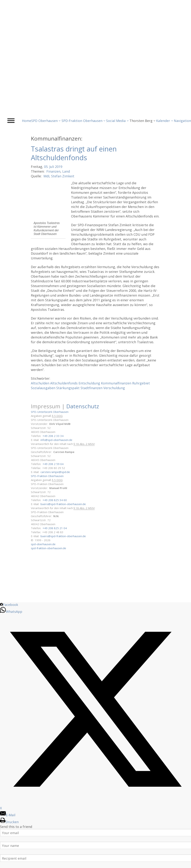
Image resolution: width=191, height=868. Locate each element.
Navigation (182, 121)
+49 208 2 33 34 (53, 436)
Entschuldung (89, 383)
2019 (59, 167)
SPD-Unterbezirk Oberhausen (50, 412)
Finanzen (53, 171)
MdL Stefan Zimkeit (59, 176)
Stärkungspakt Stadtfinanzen (79, 388)
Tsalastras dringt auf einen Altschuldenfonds (74, 153)
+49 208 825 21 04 (55, 528)
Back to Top (186, 863)
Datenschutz (83, 406)
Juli (52, 167)
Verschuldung (114, 388)
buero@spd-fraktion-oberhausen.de (63, 504)
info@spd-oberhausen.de (56, 440)
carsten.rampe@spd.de (55, 472)
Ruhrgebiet (141, 383)
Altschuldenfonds (64, 383)
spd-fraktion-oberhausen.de (48, 548)
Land (66, 171)
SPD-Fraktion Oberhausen (47, 476)
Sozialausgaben (43, 388)
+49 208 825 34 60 (55, 500)
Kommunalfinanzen (116, 383)
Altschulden (40, 383)
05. (46, 167)
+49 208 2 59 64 (53, 464)
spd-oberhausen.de (43, 544)
